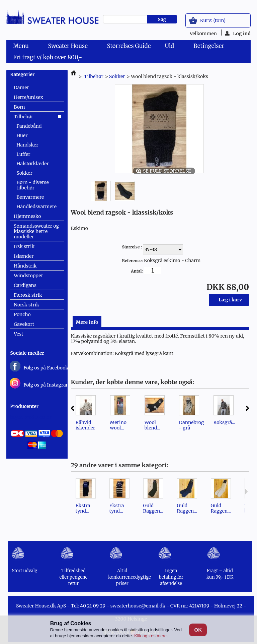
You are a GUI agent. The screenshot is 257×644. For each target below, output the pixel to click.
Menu (22, 47)
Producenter (24, 406)
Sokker (24, 173)
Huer (22, 135)
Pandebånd (29, 126)
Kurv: (213, 20)
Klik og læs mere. (151, 636)
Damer (21, 87)
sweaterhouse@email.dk (138, 606)
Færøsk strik (28, 295)
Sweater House (69, 47)
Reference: (133, 261)
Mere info (87, 322)
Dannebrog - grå (192, 425)
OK (198, 630)
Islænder (24, 256)
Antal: (137, 271)
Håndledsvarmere (36, 207)
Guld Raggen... (153, 508)
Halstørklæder (33, 164)
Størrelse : (133, 247)
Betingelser (209, 46)
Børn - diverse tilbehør (33, 185)
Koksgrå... (224, 422)
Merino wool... (118, 425)
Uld (171, 47)
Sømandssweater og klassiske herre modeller (36, 231)
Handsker (27, 145)
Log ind (238, 33)
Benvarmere (30, 197)
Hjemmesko (27, 216)
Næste (247, 408)
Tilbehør (23, 117)
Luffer (23, 154)
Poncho (22, 314)
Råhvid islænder (85, 425)
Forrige (72, 408)
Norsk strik (26, 305)
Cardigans (25, 285)
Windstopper (28, 276)
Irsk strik (24, 246)
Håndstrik (25, 266)
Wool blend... (152, 425)
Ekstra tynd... (83, 508)
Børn (19, 107)
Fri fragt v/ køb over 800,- (48, 57)
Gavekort (24, 324)
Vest (18, 334)
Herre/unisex (28, 97)
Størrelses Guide (129, 46)
